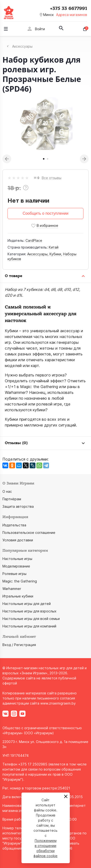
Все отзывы (52, 178)
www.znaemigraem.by (58, 703)
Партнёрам (12, 499)
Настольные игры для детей (27, 604)
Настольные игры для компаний (29, 626)
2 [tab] (48, 159)
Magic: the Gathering (20, 581)
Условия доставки (18, 540)
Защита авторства (18, 506)
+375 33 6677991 (69, 8)
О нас (7, 491)
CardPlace (34, 240)
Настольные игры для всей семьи (31, 619)
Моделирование (16, 566)
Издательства (14, 525)
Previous (7, 159)
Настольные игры (17, 559)
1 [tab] (44, 159)
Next (84, 159)
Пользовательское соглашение (29, 533)
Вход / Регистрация (19, 645)
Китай (54, 247)
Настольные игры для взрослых (29, 611)
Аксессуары (37, 254)
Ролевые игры (14, 574)
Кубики (55, 254)
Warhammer (12, 589)
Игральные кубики (18, 596)
